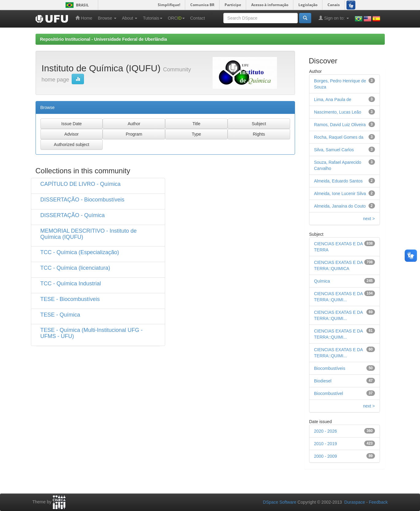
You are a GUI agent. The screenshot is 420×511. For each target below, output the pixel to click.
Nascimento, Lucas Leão (338, 112)
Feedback (378, 502)
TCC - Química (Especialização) (80, 252)
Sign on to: (334, 18)
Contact (198, 18)
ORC (176, 18)
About (130, 18)
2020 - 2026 (325, 431)
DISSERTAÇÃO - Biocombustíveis (82, 200)
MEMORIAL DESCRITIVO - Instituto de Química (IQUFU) (89, 234)
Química (322, 281)
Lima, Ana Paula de (333, 100)
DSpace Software (280, 502)
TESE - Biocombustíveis (70, 299)
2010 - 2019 (325, 444)
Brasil (76, 5)
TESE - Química (60, 315)
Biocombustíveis (330, 368)
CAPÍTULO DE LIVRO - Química (81, 184)
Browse (107, 18)
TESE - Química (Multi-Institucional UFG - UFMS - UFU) (92, 333)
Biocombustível (329, 393)
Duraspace (355, 502)
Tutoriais (152, 18)
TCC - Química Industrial (71, 284)
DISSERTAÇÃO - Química (73, 215)
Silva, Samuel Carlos (334, 150)
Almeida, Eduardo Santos (338, 181)
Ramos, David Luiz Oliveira (340, 125)
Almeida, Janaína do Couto (340, 206)
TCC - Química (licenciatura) (75, 268)
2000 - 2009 (325, 456)
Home (84, 18)
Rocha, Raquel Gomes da (339, 137)
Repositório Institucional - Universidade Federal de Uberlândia (104, 39)
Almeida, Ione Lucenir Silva (340, 194)
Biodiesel (323, 381)
